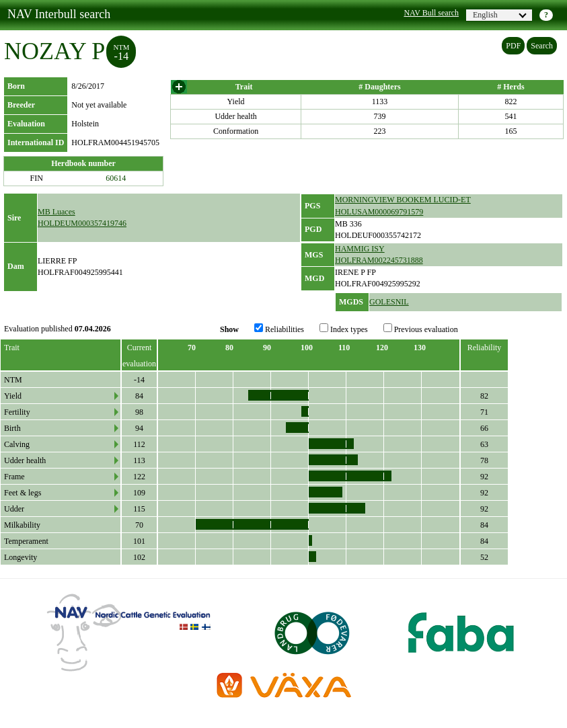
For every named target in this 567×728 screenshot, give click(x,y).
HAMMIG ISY (360, 249)
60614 (116, 178)
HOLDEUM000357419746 (82, 223)
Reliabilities (279, 329)
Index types (344, 329)
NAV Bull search (431, 13)
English (500, 15)
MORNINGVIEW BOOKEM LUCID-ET (403, 200)
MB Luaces (56, 212)
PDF (513, 46)
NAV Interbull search (59, 14)
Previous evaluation (421, 329)
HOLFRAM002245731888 (379, 260)
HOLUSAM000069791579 (379, 212)
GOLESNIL (389, 302)
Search (542, 46)
